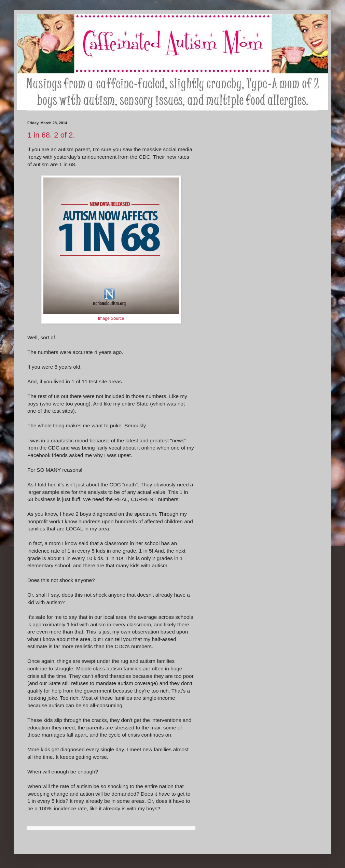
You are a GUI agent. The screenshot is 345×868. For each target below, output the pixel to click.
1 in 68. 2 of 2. (51, 135)
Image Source (111, 318)
